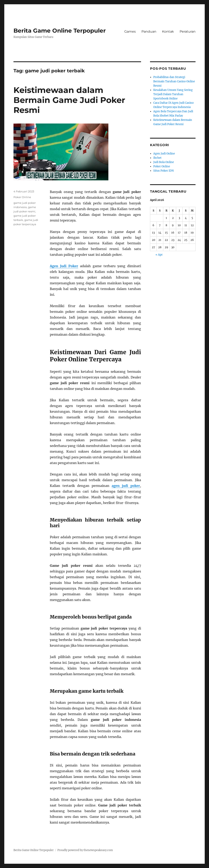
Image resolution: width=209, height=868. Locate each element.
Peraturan (188, 31)
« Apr (159, 255)
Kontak (168, 31)
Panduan (149, 31)
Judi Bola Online (164, 162)
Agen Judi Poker (64, 266)
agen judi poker (126, 486)
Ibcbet (157, 158)
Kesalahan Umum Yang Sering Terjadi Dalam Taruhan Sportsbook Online (173, 94)
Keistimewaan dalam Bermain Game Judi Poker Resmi (69, 100)
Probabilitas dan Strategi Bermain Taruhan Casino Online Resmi (174, 81)
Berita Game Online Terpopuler (60, 31)
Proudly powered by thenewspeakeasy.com (85, 850)
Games (130, 31)
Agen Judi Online (164, 154)
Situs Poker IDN (163, 171)
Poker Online (22, 197)
